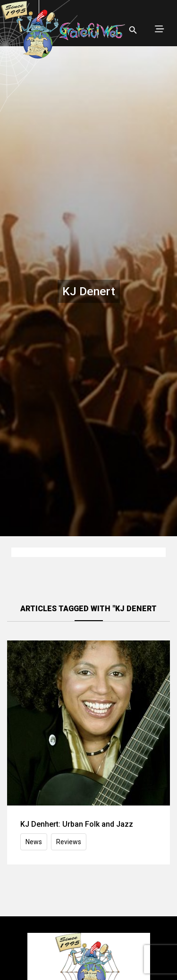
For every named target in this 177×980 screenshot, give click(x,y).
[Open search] (133, 30)
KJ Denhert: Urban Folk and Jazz (77, 824)
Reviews (69, 842)
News (34, 842)
